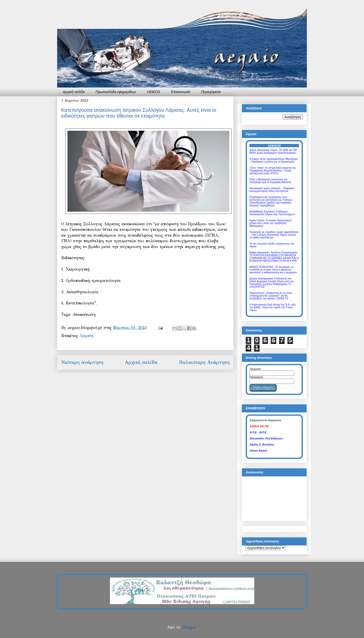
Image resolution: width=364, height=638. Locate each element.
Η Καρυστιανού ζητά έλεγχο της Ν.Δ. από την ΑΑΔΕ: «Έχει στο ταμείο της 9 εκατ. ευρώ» (272, 307)
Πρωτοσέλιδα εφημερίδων (116, 92)
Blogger (189, 627)
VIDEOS (154, 92)
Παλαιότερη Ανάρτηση (204, 362)
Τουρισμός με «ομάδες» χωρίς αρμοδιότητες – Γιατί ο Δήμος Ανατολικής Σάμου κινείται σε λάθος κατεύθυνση (274, 235)
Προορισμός (256, 377)
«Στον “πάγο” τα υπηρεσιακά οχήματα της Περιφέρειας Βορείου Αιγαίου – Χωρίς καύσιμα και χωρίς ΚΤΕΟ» (273, 171)
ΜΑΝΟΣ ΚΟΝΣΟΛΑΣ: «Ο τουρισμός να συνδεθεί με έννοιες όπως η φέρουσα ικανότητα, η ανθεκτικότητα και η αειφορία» (273, 270)
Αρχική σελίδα (74, 92)
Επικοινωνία (181, 92)
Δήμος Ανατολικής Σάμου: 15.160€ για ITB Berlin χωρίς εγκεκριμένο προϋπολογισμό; (273, 151)
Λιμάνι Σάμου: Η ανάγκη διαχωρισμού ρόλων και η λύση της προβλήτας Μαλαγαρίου (271, 223)
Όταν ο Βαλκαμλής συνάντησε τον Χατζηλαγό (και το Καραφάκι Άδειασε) (270, 181)
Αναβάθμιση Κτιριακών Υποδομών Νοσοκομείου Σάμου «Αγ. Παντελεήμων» (272, 213)
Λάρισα (86, 336)
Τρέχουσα (255, 369)
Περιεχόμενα (211, 92)
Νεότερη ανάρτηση (82, 362)
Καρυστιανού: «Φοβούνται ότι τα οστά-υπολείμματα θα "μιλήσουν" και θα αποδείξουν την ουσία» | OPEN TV (271, 296)
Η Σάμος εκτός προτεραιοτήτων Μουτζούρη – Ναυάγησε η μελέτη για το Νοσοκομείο (274, 160)
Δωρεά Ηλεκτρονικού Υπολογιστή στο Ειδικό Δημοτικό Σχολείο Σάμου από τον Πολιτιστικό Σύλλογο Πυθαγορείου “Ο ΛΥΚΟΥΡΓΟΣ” (272, 283)
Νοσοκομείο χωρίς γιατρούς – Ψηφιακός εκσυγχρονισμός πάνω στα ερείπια (272, 190)
